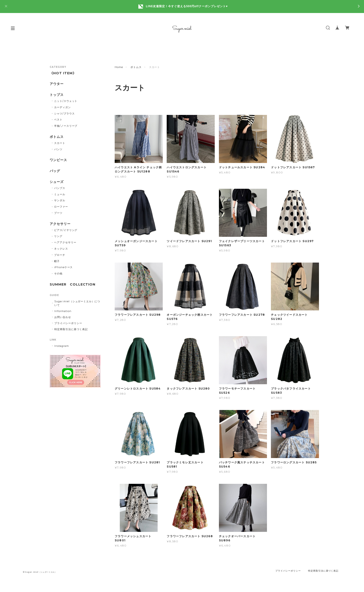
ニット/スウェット (66, 101)
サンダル (60, 200)
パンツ (58, 149)
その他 (58, 273)
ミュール (60, 194)
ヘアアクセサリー (65, 242)
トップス (57, 95)
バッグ (55, 171)
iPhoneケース (63, 267)
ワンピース (58, 160)
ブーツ (58, 213)
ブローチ (60, 255)
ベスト (58, 120)
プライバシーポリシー (68, 323)
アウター (57, 84)
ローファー (61, 207)
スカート (60, 143)
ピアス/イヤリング (66, 230)
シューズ (57, 182)
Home (119, 67)
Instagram (62, 346)
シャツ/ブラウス (64, 114)
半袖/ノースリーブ (66, 126)
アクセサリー (60, 224)
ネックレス (61, 249)
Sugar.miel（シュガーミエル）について (77, 303)
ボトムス (136, 67)
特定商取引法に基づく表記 (71, 329)
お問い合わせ (63, 317)
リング (58, 236)
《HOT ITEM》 (63, 73)
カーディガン (62, 107)
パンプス (60, 188)
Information (63, 311)
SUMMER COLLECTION (73, 285)
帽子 (57, 261)
